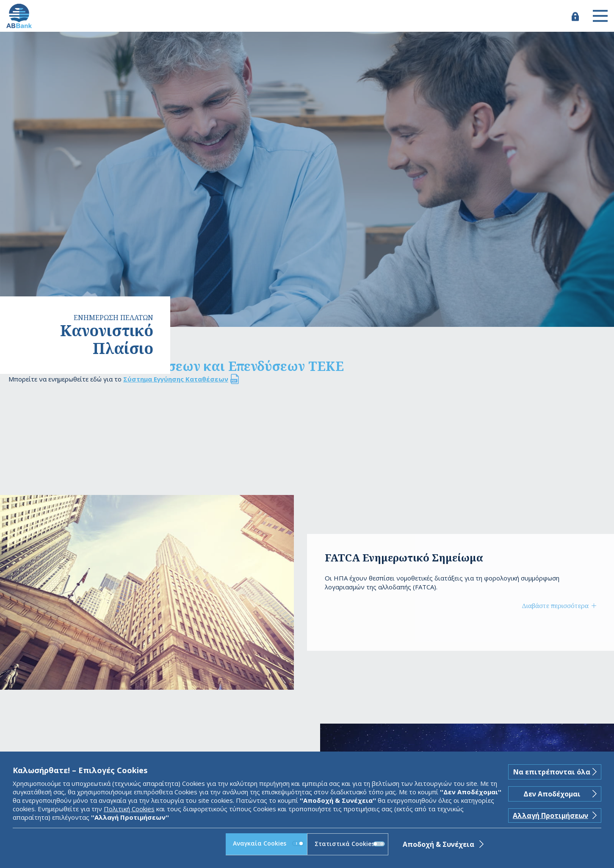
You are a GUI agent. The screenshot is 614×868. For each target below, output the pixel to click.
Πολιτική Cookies (129, 809)
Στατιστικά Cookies (350, 844)
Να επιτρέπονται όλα (552, 772)
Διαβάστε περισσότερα (555, 605)
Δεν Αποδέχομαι (552, 794)
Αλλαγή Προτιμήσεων (550, 815)
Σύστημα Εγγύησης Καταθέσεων (176, 379)
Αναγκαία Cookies (268, 843)
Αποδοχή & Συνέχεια (438, 844)
